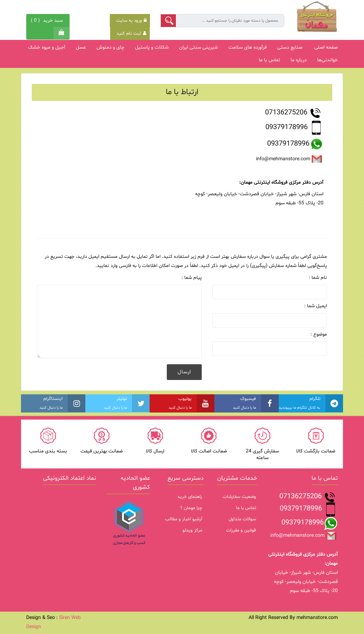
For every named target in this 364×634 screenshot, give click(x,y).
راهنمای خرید (190, 497)
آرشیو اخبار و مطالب (184, 519)
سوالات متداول (242, 519)
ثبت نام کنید (131, 34)
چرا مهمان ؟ (191, 508)
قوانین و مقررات (241, 530)
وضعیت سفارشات (239, 497)
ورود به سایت (131, 21)
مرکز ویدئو (192, 530)
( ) (48, 20)
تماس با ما (246, 508)
